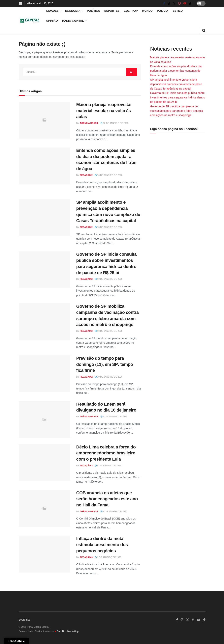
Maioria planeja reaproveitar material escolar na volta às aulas (104, 111)
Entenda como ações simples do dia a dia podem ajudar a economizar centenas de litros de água (176, 71)
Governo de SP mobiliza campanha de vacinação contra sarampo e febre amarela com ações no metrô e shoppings (176, 111)
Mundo (147, 11)
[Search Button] (132, 72)
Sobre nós (25, 620)
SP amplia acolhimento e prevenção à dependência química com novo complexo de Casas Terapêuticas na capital (176, 84)
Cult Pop (131, 11)
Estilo (178, 11)
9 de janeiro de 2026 (114, 416)
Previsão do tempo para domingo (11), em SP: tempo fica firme (105, 364)
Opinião (52, 21)
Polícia (163, 11)
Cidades (52, 11)
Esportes (112, 11)
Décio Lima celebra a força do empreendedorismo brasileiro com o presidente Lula (106, 453)
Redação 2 (86, 175)
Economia (73, 11)
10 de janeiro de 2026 (114, 123)
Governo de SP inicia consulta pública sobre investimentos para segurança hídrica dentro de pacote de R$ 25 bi (177, 97)
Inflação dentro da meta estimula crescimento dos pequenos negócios (102, 545)
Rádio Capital (73, 21)
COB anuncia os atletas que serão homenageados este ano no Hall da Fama (107, 499)
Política (94, 11)
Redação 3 (86, 466)
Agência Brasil (89, 123)
